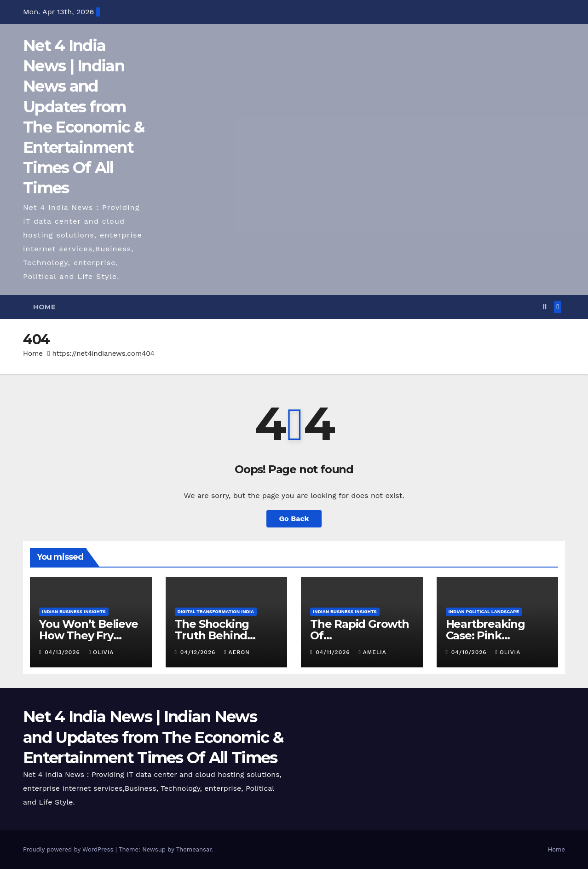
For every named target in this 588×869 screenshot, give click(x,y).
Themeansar (194, 849)
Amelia (372, 652)
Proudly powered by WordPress (69, 849)
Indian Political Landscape (484, 611)
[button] (545, 307)
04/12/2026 (199, 652)
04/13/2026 (63, 652)
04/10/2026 (470, 652)
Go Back (294, 519)
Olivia (101, 652)
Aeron (237, 652)
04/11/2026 (334, 652)
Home (44, 307)
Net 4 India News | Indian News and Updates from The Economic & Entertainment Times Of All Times (153, 737)
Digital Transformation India (216, 611)
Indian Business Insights (74, 611)
